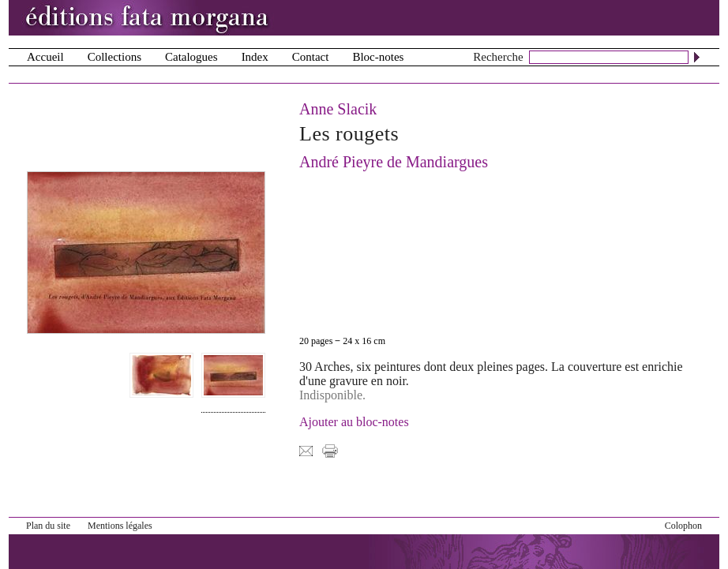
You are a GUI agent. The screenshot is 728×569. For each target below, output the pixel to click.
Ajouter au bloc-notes (354, 422)
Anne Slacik (338, 109)
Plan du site (48, 526)
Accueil (45, 57)
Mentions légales (120, 526)
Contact (311, 57)
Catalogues (191, 57)
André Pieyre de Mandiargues (394, 162)
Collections (114, 57)
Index (255, 57)
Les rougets (349, 134)
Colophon (683, 526)
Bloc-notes (378, 57)
